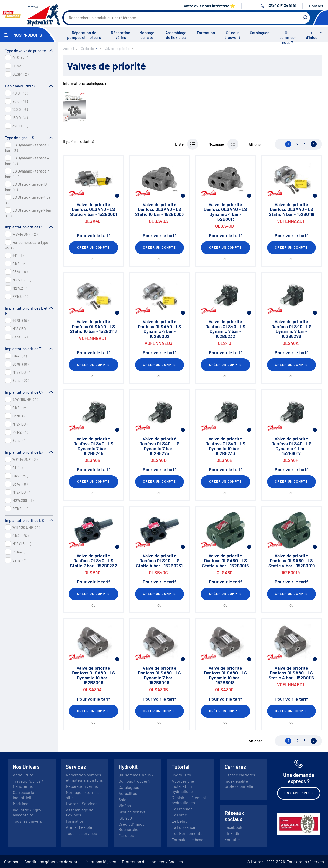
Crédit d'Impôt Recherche (131, 827)
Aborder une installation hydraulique (183, 786)
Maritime (21, 804)
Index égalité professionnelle (239, 784)
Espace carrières (240, 775)
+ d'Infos (312, 35)
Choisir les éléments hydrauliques (190, 800)
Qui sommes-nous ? (288, 37)
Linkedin (233, 833)
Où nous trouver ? (233, 35)
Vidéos (125, 806)
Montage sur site (147, 35)
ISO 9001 (126, 818)
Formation (206, 33)
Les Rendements (187, 833)
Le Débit (179, 821)
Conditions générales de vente (52, 861)
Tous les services (81, 833)
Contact (316, 6)
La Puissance (183, 827)
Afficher (255, 144)
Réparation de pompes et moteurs (84, 35)
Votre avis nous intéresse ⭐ (209, 6)
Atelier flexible (79, 827)
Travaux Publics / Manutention (28, 784)
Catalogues (259, 33)
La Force (179, 815)
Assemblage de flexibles (176, 35)
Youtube (232, 839)
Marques (126, 835)
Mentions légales (101, 861)
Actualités (128, 793)
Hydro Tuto (181, 775)
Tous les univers (27, 821)
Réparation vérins (121, 35)
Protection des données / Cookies (152, 861)
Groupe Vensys (132, 812)
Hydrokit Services (82, 804)
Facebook (233, 827)
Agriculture (23, 775)
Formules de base (188, 839)
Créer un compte (94, 247)
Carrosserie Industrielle (23, 795)
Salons (125, 799)
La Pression (182, 809)
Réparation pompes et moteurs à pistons (84, 777)
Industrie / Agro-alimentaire (28, 812)
